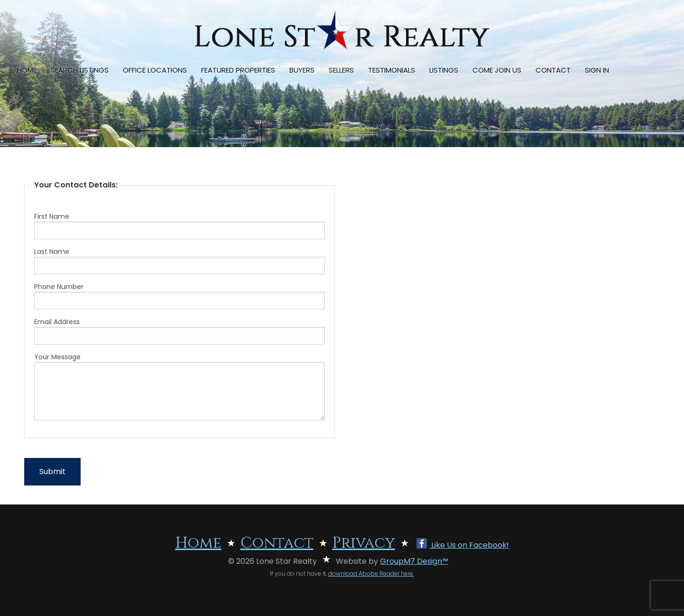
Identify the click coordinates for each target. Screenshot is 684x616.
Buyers (302, 70)
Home (27, 70)
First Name (180, 225)
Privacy (364, 543)
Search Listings (80, 70)
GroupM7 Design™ (414, 561)
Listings (444, 70)
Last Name (180, 261)
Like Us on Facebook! (463, 545)
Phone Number (180, 296)
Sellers (341, 70)
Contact (553, 70)
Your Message (180, 386)
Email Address (180, 331)
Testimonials (392, 70)
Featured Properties (238, 70)
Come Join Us (497, 70)
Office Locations (155, 70)
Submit (52, 471)
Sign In (597, 70)
